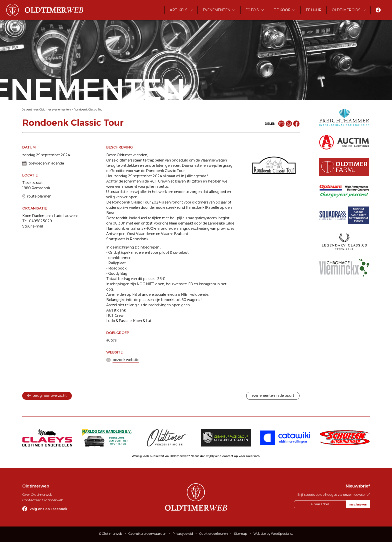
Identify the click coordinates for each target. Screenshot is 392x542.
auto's (111, 340)
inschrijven (358, 504)
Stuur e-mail (33, 226)
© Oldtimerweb (111, 534)
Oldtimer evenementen (55, 109)
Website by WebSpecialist (273, 534)
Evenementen (216, 10)
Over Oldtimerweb (37, 494)
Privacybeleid (183, 534)
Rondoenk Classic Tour (89, 109)
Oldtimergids (346, 10)
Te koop (282, 10)
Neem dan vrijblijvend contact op (214, 456)
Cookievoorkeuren (213, 534)
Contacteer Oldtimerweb (43, 500)
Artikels (179, 10)
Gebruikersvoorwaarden (147, 534)
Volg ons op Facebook (48, 509)
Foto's (252, 10)
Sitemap (241, 534)
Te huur (313, 10)
